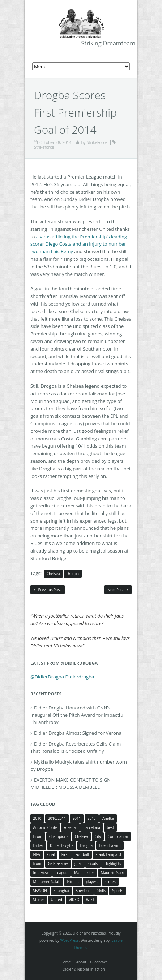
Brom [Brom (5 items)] (38, 836)
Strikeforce (44, 147)
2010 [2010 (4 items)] (37, 818)
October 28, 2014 (55, 142)
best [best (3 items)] (110, 827)
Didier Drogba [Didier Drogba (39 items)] (62, 845)
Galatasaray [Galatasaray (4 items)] (58, 863)
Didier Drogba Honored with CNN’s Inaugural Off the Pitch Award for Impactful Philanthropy (77, 715)
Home (65, 962)
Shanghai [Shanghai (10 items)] (61, 891)
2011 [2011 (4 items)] (77, 818)
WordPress (70, 940)
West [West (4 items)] (90, 900)
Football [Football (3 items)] (82, 854)
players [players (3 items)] (92, 882)
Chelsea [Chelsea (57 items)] (82, 836)
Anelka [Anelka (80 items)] (108, 818)
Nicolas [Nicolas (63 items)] (73, 882)
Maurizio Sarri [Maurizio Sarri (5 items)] (113, 873)
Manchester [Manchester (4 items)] (84, 873)
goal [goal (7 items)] (78, 863)
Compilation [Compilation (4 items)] (118, 836)
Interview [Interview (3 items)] (41, 873)
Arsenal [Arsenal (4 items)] (70, 827)
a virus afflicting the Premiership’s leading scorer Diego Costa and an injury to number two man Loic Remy (79, 244)
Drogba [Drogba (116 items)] (86, 845)
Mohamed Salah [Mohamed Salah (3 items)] (47, 882)
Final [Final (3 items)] (51, 854)
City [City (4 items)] (98, 836)
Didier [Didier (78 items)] (38, 845)
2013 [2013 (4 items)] (92, 818)
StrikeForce (97, 142)
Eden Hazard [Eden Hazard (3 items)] (110, 845)
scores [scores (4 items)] (110, 882)
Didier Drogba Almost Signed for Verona (78, 733)
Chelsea (53, 574)
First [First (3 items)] (65, 854)
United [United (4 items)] (57, 900)
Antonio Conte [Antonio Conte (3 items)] (45, 827)
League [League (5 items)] (61, 873)
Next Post (118, 590)
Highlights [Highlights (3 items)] (112, 863)
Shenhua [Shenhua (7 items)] (83, 891)
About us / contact (92, 962)
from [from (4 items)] (37, 863)
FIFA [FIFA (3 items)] (37, 854)
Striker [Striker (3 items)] (39, 900)
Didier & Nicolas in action (84, 969)
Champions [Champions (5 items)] (59, 836)
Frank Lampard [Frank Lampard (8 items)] (108, 854)
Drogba (73, 574)
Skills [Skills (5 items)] (101, 891)
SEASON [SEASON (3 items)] (40, 891)
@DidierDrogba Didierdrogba (62, 677)
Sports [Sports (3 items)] (118, 891)
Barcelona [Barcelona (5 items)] (92, 827)
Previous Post (48, 590)
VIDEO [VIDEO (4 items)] (74, 900)
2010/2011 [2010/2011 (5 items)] (57, 818)
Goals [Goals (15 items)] (93, 863)
